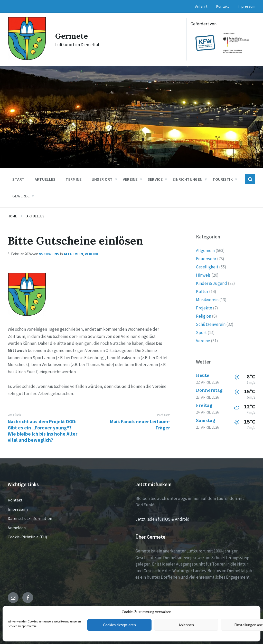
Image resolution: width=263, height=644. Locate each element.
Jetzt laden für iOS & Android (162, 519)
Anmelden (17, 528)
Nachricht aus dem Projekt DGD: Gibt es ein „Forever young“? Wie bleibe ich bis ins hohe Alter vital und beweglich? (43, 431)
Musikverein (207, 300)
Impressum (18, 509)
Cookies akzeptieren (119, 625)
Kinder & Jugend (212, 283)
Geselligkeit (207, 267)
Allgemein (73, 254)
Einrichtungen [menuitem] (187, 179)
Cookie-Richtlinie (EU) (27, 537)
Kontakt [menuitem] (223, 6)
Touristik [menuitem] (223, 179)
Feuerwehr (206, 259)
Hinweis (203, 275)
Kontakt (15, 500)
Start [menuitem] (18, 179)
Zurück (15, 415)
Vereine (92, 254)
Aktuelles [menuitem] (45, 179)
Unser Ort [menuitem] (102, 179)
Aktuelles (35, 216)
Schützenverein (211, 324)
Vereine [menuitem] (130, 179)
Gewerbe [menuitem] (21, 196)
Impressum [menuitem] (246, 6)
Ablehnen (186, 625)
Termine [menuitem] (73, 179)
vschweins (49, 254)
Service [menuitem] (155, 179)
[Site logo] (27, 59)
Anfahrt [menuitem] (201, 6)
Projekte (204, 308)
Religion (204, 316)
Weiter (163, 415)
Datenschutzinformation (30, 518)
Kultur (202, 291)
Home (12, 216)
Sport (201, 333)
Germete (72, 36)
